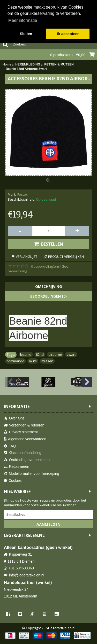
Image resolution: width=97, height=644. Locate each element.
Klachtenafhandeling (23, 453)
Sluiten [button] (26, 34)
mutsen (47, 361)
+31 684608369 (19, 568)
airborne (55, 354)
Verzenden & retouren (24, 425)
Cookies (13, 481)
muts (33, 361)
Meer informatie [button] (23, 20)
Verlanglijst (27, 257)
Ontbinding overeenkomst (27, 460)
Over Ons (14, 418)
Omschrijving (48, 287)
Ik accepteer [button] (68, 34)
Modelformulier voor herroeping (32, 474)
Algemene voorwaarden (25, 439)
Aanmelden (48, 524)
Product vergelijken (66, 257)
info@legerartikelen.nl (24, 575)
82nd (40, 354)
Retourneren (17, 467)
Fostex (23, 194)
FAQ (10, 446)
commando (16, 361)
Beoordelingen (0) (48, 296)
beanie (26, 354)
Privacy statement (21, 432)
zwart (71, 354)
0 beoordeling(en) (45, 266)
